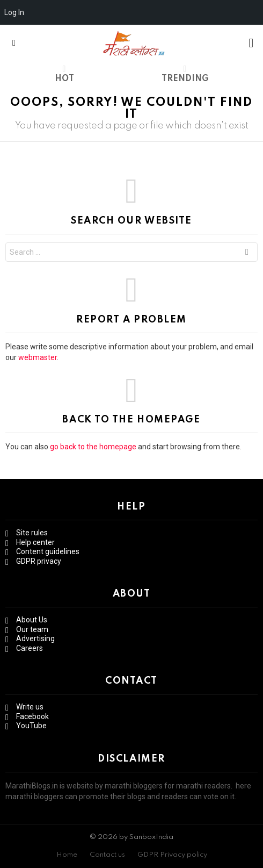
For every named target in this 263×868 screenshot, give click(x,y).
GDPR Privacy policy (172, 855)
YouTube (31, 726)
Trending (185, 74)
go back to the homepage (93, 447)
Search (247, 253)
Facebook (32, 716)
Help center (35, 542)
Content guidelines (48, 551)
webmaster (38, 357)
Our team (32, 629)
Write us (30, 707)
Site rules (32, 533)
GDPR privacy (39, 561)
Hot (64, 74)
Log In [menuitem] (14, 12)
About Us (32, 620)
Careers (30, 648)
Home (67, 855)
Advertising (35, 639)
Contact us (107, 855)
